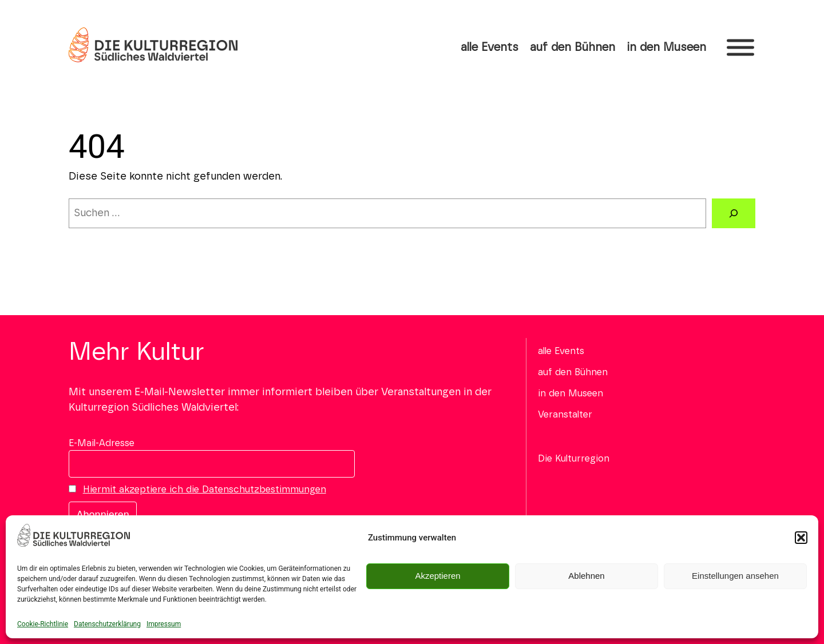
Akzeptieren (437, 576)
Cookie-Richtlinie (43, 624)
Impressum (164, 624)
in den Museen (666, 47)
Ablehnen (586, 576)
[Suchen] (734, 213)
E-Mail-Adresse (102, 443)
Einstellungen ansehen (735, 576)
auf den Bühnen (573, 47)
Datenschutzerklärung (107, 624)
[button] (801, 538)
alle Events (490, 47)
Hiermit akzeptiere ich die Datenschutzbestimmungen (205, 490)
